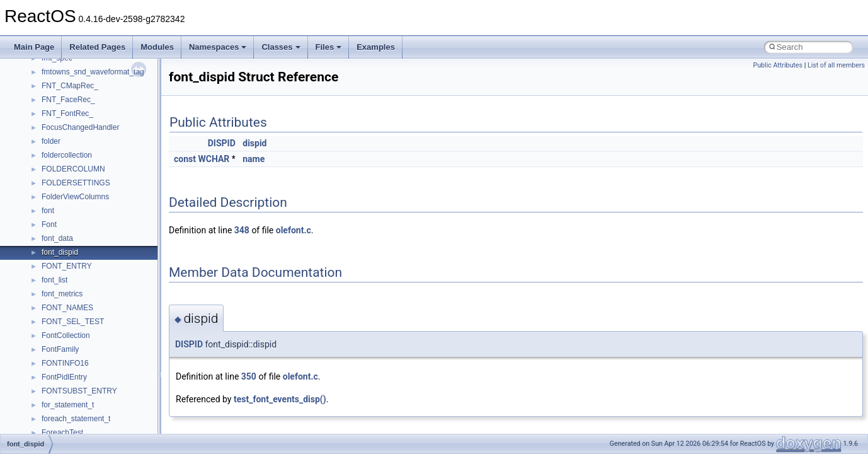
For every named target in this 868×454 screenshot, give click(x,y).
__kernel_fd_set (68, 331)
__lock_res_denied (73, 387)
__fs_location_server (77, 165)
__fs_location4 (66, 151)
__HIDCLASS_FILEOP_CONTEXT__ (105, 303)
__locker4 (58, 428)
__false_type (63, 109)
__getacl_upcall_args (77, 220)
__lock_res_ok (66, 400)
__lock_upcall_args (74, 414)
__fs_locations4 (68, 178)
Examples (376, 47)
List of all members (836, 65)
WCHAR (214, 159)
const (185, 159)
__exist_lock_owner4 (77, 95)
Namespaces (218, 47)
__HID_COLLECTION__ (83, 289)
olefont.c (294, 230)
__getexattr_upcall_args (82, 248)
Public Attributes (778, 65)
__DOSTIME (63, 67)
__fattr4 (54, 123)
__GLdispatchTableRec (81, 262)
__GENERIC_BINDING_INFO (92, 206)
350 (249, 376)
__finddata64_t (66, 137)
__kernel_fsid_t (67, 345)
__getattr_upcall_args (78, 234)
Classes (281, 47)
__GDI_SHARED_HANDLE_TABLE (102, 192)
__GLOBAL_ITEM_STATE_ (88, 276)
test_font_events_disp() (280, 399)
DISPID (222, 143)
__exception (62, 81)
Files (329, 47)
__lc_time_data (67, 359)
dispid (254, 143)
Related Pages (97, 47)
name (254, 159)
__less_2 (57, 373)
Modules (157, 47)
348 (242, 230)
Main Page (34, 47)
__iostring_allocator (74, 317)
